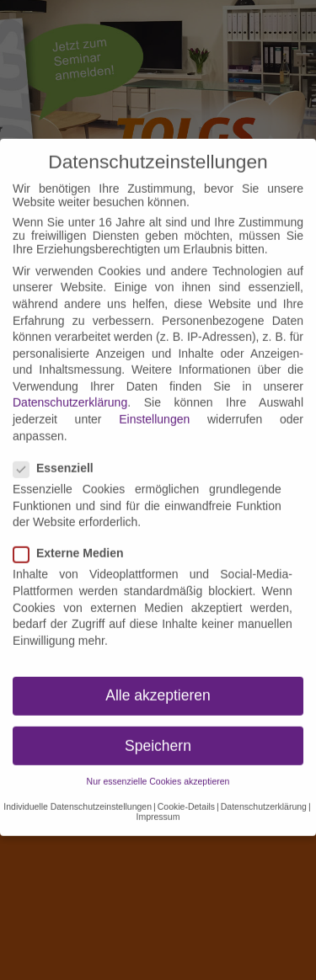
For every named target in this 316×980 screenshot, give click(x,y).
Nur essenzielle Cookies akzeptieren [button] (158, 764)
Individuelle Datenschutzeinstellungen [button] (78, 789)
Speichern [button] (158, 728)
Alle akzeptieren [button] (158, 679)
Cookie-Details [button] (186, 789)
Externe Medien (73, 535)
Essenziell (59, 450)
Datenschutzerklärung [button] (264, 789)
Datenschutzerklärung (70, 386)
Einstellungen (154, 402)
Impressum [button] (158, 799)
